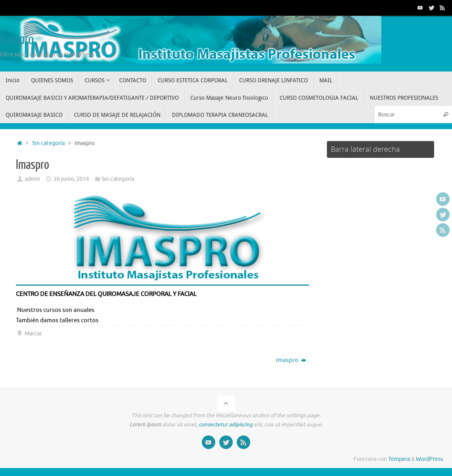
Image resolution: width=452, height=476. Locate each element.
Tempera (399, 459)
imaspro (291, 360)
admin (32, 179)
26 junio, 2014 (71, 179)
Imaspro (17, 40)
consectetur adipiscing (226, 425)
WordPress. (430, 459)
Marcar (33, 334)
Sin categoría (48, 143)
